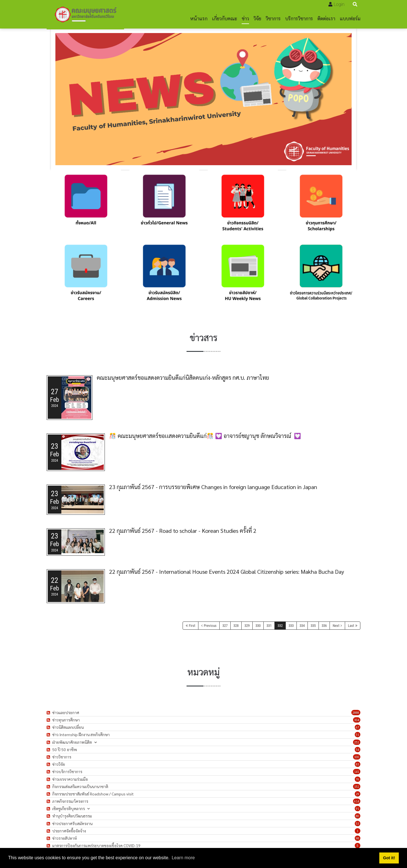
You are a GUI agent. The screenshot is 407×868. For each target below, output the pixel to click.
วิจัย (257, 18)
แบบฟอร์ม (350, 18)
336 (324, 626)
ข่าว (245, 18)
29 (358, 794)
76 (358, 779)
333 (291, 626)
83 (358, 764)
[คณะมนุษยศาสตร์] (85, 14)
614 (357, 801)
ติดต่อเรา (326, 18)
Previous (210, 626)
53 (358, 824)
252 (357, 742)
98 (358, 838)
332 (280, 626)
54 (358, 750)
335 (313, 626)
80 (358, 816)
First (192, 626)
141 (357, 772)
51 (358, 735)
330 (258, 626)
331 (269, 626)
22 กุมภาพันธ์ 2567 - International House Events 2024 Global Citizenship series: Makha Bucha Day (227, 572)
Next (336, 626)
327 (225, 626)
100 (357, 757)
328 (236, 626)
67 (358, 727)
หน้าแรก (199, 18)
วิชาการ (273, 18)
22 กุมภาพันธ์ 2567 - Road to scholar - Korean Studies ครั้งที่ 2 (183, 531)
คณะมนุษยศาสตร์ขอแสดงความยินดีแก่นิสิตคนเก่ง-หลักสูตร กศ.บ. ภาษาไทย (183, 378)
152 (357, 787)
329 (247, 626)
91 (358, 809)
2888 (356, 713)
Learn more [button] (183, 858)
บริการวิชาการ (299, 18)
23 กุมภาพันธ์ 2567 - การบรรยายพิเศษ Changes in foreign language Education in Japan (213, 487)
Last (351, 626)
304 (357, 720)
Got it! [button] (389, 858)
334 (302, 626)
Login (339, 4)
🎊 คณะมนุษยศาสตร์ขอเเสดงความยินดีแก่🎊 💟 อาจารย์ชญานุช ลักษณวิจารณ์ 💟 (205, 436)
